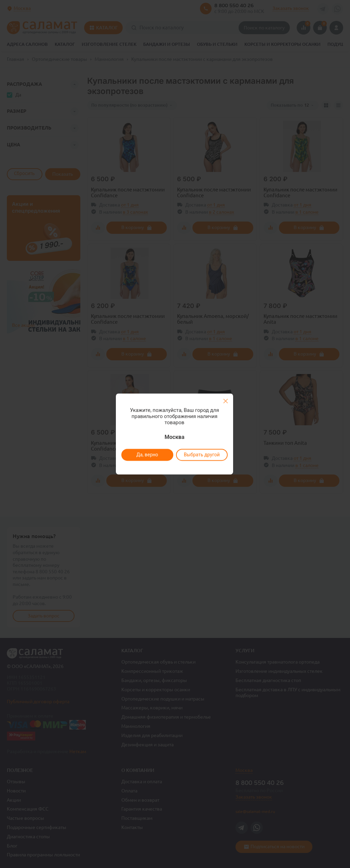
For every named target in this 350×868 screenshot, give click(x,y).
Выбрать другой (201, 455)
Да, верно (147, 455)
